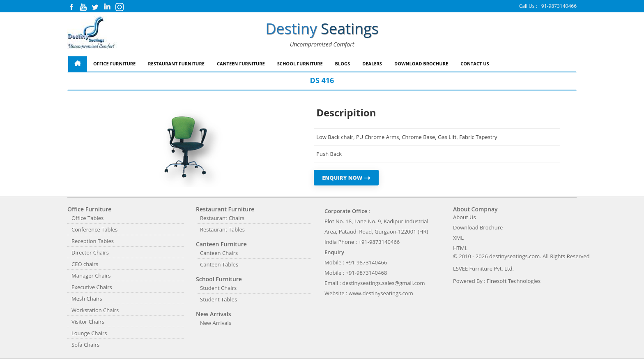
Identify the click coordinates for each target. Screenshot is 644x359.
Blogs (343, 64)
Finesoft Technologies (514, 281)
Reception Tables (93, 241)
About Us (465, 217)
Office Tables (87, 218)
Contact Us (475, 64)
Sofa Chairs (85, 345)
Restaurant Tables (222, 229)
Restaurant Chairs (222, 218)
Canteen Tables (219, 264)
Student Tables (218, 299)
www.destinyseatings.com (381, 293)
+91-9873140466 (558, 6)
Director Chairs (90, 252)
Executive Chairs (92, 287)
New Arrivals (216, 323)
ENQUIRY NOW (346, 178)
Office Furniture (114, 64)
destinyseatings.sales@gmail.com (383, 283)
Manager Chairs (91, 276)
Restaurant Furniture (176, 64)
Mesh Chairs (87, 299)
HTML (460, 248)
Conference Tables (94, 229)
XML (458, 238)
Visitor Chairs (88, 322)
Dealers (372, 64)
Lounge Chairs (89, 333)
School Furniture (300, 64)
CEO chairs (85, 264)
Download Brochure (421, 64)
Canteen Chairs (219, 253)
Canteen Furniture (241, 64)
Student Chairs (218, 288)
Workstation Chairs (95, 310)
